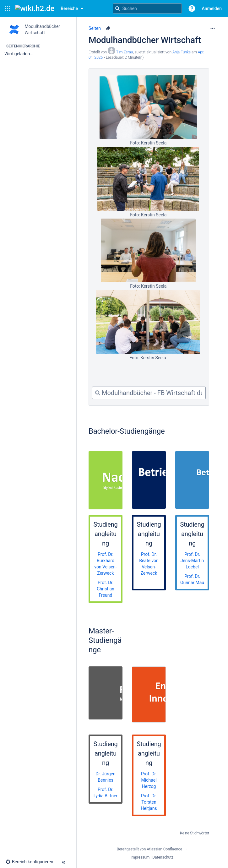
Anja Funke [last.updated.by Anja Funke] (182, 52)
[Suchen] (117, 8)
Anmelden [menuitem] (212, 8)
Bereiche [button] (69, 8)
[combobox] (149, 393)
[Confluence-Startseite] (35, 8)
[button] (8, 8)
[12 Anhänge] (108, 28)
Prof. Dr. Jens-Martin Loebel (192, 561)
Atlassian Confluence (164, 849)
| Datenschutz (162, 857)
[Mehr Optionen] (213, 28)
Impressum (140, 857)
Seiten (95, 28)
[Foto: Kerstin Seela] (148, 107)
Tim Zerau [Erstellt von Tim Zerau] (125, 52)
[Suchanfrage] (147, 8)
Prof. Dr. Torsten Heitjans (149, 802)
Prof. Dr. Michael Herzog (149, 780)
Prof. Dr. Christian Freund (106, 589)
